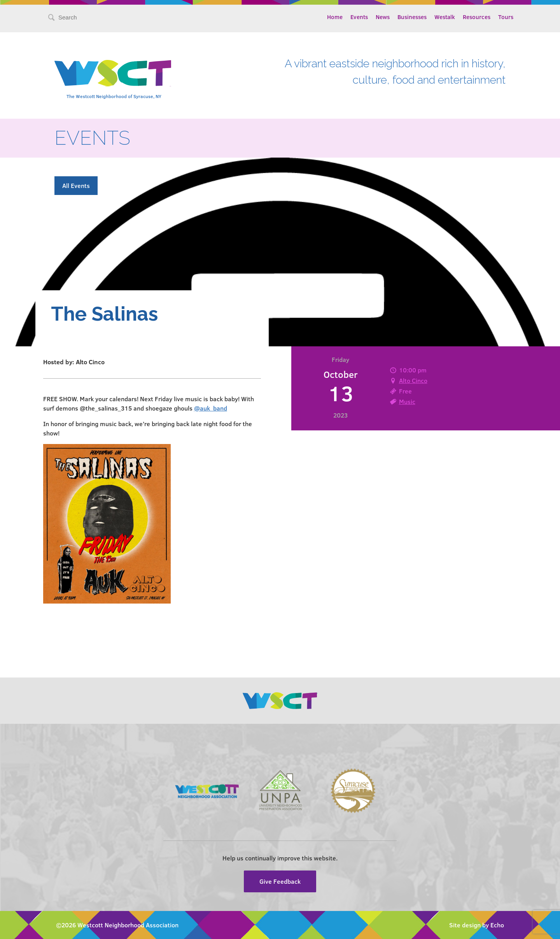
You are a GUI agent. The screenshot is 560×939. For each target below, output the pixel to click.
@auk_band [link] (211, 408)
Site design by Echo (477, 925)
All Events (76, 185)
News (383, 17)
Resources (477, 17)
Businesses (412, 17)
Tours (506, 17)
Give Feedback (280, 881)
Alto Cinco (413, 380)
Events (359, 17)
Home (335, 17)
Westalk (445, 17)
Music (407, 401)
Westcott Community (113, 73)
